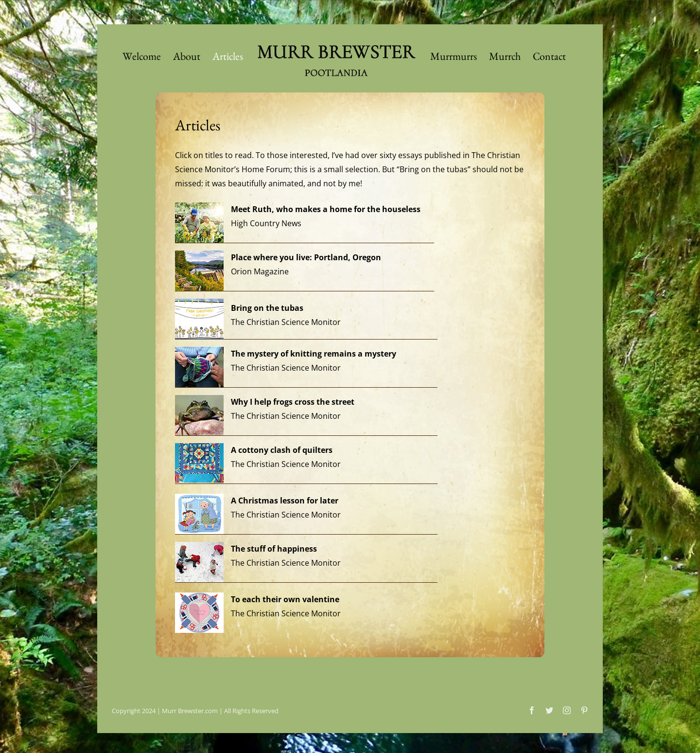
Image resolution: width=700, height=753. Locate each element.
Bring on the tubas (267, 308)
